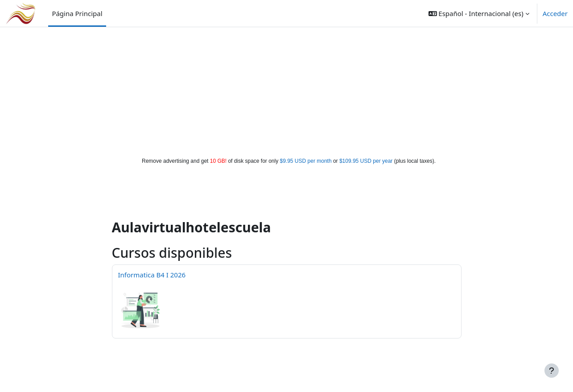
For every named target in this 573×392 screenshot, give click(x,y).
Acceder (555, 13)
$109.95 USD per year (366, 161)
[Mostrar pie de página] (552, 371)
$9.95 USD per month (306, 161)
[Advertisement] (287, 90)
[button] (479, 13)
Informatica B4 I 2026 (152, 275)
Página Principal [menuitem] (77, 13)
